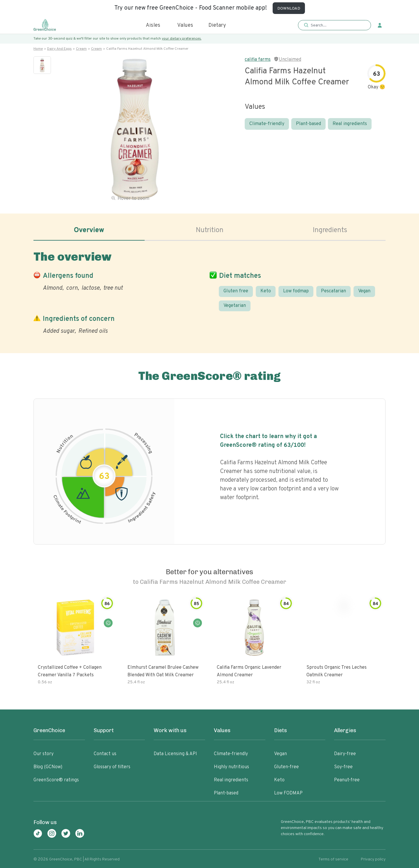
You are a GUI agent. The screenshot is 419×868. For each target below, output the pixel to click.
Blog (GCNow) (48, 767)
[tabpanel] (210, 291)
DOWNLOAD (289, 9)
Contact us (105, 754)
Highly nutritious (231, 767)
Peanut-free (347, 780)
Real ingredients (350, 124)
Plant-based (308, 124)
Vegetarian (235, 306)
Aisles (153, 25)
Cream (81, 49)
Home (38, 49)
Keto (266, 291)
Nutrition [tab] (210, 230)
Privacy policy (373, 859)
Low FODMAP (288, 793)
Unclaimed (290, 60)
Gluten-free (286, 767)
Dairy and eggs (59, 49)
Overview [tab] (89, 230)
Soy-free (343, 767)
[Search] (337, 25)
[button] (334, 25)
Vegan (364, 291)
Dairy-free (345, 754)
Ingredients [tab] (330, 230)
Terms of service (333, 859)
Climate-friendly (267, 124)
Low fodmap (296, 291)
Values (185, 25)
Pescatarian (333, 291)
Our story (44, 754)
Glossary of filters (112, 767)
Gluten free (236, 291)
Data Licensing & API (175, 754)
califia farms (258, 60)
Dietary (217, 25)
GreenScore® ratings (56, 780)
